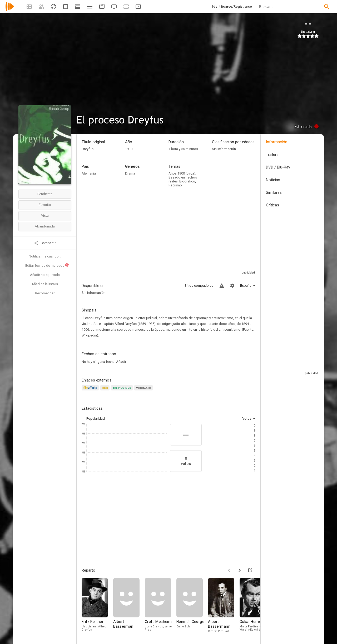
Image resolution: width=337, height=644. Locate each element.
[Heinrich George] (192, 606)
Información (277, 142)
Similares (274, 192)
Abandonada (45, 226)
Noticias (273, 180)
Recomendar (45, 293)
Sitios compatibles (199, 286)
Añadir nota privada (45, 275)
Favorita (45, 205)
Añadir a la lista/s (45, 284)
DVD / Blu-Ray (278, 167)
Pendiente (45, 194)
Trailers (272, 155)
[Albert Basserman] (129, 606)
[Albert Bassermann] (224, 606)
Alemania (89, 173)
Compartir (45, 243)
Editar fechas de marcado (47, 265)
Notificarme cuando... (45, 256)
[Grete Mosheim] (161, 606)
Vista (45, 216)
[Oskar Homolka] (255, 606)
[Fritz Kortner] (97, 606)
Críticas (272, 205)
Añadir (121, 362)
